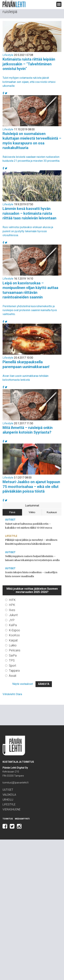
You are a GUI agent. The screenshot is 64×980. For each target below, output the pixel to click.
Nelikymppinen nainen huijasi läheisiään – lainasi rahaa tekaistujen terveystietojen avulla (32, 558)
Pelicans (15, 650)
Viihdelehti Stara (12, 694)
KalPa (13, 625)
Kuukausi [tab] (52, 512)
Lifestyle (8, 55)
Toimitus (8, 819)
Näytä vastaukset (23, 684)
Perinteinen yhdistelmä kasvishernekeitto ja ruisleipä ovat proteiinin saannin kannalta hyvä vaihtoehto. (30, 310)
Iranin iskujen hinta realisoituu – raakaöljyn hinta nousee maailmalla (31, 574)
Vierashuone (12, 809)
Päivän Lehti (14, 4)
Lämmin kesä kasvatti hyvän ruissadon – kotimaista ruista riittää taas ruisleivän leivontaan (29, 213)
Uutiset (10, 520)
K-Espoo (14, 630)
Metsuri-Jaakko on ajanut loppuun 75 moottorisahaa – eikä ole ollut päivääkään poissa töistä (31, 487)
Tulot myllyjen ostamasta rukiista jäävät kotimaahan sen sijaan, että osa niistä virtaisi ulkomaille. (29, 82)
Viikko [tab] (32, 512)
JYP (12, 620)
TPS (12, 660)
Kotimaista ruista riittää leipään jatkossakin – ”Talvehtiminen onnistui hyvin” (29, 64)
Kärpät (13, 640)
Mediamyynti (22, 819)
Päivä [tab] (12, 512)
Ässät (13, 676)
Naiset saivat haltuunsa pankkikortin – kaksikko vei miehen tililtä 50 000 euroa (29, 526)
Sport (13, 666)
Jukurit (13, 615)
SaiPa (13, 655)
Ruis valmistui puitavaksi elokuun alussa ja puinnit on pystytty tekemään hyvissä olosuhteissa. (28, 231)
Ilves (12, 610)
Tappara (14, 671)
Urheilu (8, 800)
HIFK (12, 600)
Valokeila (9, 795)
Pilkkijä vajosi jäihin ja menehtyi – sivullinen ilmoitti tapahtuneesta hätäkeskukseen (31, 542)
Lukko (13, 645)
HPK (12, 605)
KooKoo (14, 635)
